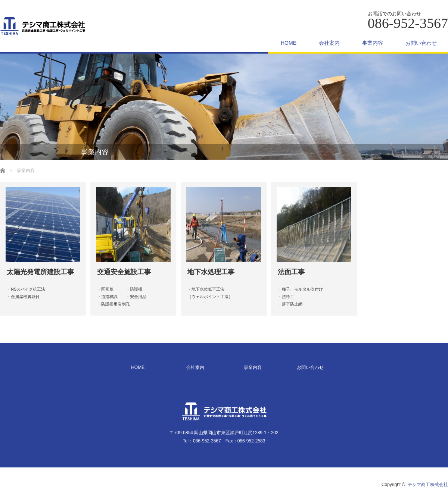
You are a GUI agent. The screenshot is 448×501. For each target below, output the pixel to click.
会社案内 (329, 43)
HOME (289, 43)
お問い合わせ (421, 43)
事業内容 (373, 43)
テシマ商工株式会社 (428, 485)
